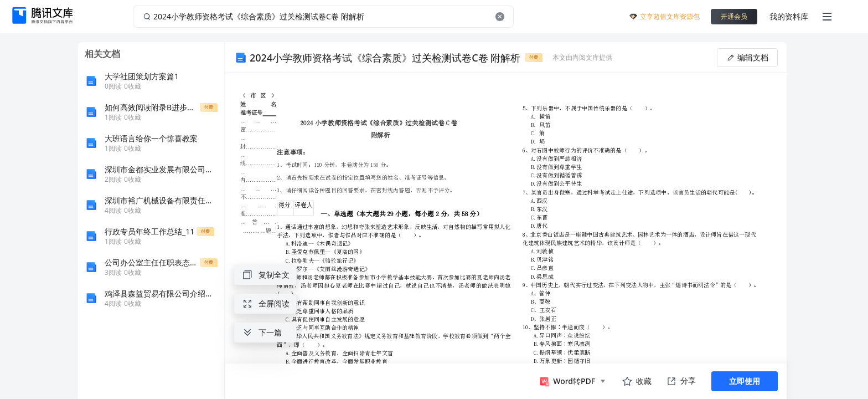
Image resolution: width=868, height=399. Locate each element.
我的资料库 (789, 16)
